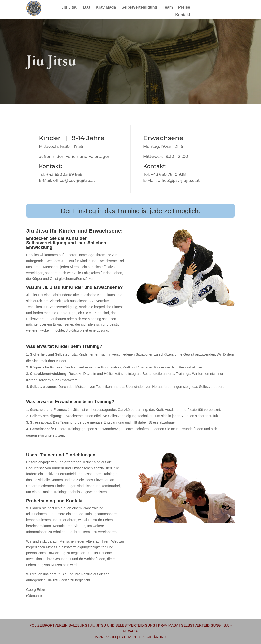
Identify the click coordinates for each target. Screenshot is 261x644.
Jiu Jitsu (69, 8)
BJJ (87, 8)
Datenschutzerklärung (142, 637)
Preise (184, 8)
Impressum (106, 637)
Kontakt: (50, 166)
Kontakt (183, 15)
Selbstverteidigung (139, 8)
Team (168, 8)
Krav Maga (106, 8)
